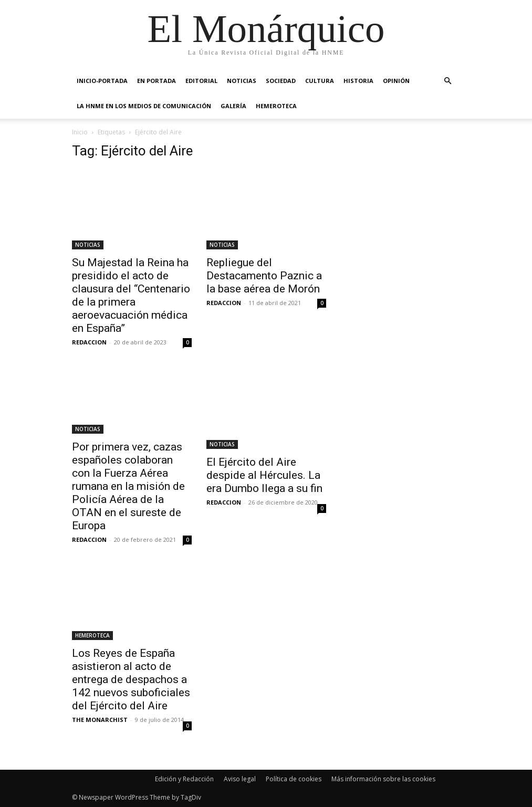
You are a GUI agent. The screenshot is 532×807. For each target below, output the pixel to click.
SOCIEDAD (281, 81)
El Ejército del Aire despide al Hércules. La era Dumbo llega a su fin (264, 475)
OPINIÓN (396, 81)
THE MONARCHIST (100, 720)
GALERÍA (233, 106)
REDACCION (89, 342)
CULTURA (320, 81)
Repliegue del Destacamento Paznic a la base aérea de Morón (264, 276)
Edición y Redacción (184, 779)
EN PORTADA (157, 81)
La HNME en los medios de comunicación (144, 106)
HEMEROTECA (276, 106)
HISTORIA (358, 81)
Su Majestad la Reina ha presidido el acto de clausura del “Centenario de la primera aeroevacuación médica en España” (131, 295)
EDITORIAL (201, 81)
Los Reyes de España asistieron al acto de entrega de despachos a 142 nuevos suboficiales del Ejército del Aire (131, 679)
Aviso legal (240, 779)
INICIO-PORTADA (102, 81)
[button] (448, 81)
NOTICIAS (242, 81)
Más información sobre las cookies (383, 779)
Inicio (80, 132)
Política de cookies (294, 779)
